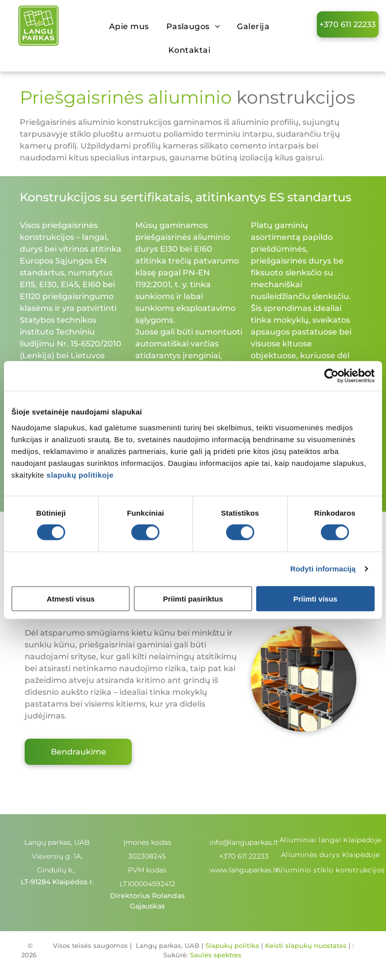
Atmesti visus (71, 598)
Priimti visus (315, 598)
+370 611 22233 (244, 856)
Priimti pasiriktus (193, 598)
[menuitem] (133, 27)
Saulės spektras (216, 955)
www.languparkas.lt (244, 870)
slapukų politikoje (80, 474)
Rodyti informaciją (323, 569)
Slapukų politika (232, 945)
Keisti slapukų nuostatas (306, 945)
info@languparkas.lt (244, 842)
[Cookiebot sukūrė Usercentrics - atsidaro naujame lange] (331, 376)
